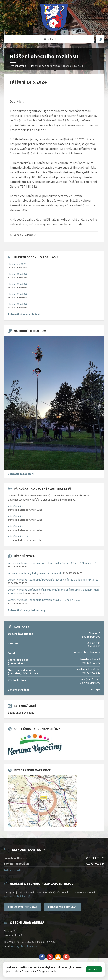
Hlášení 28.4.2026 (18, 284)
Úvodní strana (18, 66)
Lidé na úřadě (13, 870)
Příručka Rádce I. (17, 506)
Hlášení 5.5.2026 (17, 264)
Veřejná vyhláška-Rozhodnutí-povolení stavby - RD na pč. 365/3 (44, 600)
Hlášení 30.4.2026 (18, 274)
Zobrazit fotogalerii (21, 474)
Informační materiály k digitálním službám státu (35, 573)
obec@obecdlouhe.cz (24, 946)
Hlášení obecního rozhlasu (45, 66)
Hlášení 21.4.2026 (18, 304)
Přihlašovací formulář (23, 907)
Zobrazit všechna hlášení (24, 314)
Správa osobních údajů (17, 896)
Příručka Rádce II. (18, 516)
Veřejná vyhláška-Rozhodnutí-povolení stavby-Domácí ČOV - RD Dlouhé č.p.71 (52, 563)
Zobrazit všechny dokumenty (27, 610)
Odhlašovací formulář (62, 907)
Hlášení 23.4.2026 (18, 294)
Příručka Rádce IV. (18, 536)
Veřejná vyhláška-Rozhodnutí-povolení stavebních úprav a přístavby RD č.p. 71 (53, 580)
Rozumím (94, 969)
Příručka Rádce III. (18, 526)
